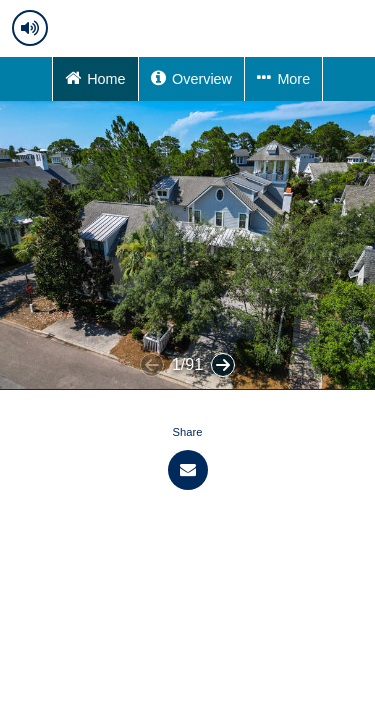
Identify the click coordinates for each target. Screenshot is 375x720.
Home (95, 77)
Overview (191, 77)
